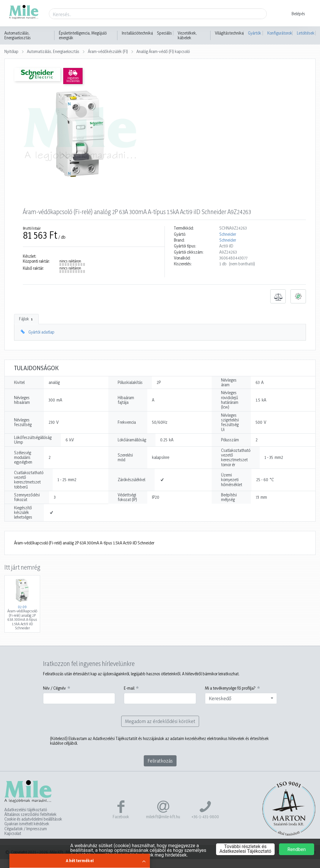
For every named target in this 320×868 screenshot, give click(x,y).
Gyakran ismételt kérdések (27, 824)
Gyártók (255, 33)
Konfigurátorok (280, 33)
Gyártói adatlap (41, 332)
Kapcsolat (13, 833)
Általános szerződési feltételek (30, 814)
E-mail (129, 688)
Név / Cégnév (54, 688)
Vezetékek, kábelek (187, 35)
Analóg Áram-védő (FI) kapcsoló (163, 51)
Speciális (164, 33)
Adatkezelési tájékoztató (26, 810)
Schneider (228, 234)
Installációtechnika (137, 33)
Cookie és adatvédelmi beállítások (33, 819)
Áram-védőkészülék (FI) (108, 51)
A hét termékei (80, 861)
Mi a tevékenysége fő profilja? (230, 688)
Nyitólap (11, 51)
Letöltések (306, 33)
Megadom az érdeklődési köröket (160, 721)
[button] (295, 14)
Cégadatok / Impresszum (26, 829)
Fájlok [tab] (26, 319)
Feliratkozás (160, 761)
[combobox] (241, 698)
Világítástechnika (229, 33)
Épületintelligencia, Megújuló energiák (83, 35)
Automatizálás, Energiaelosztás (18, 35)
